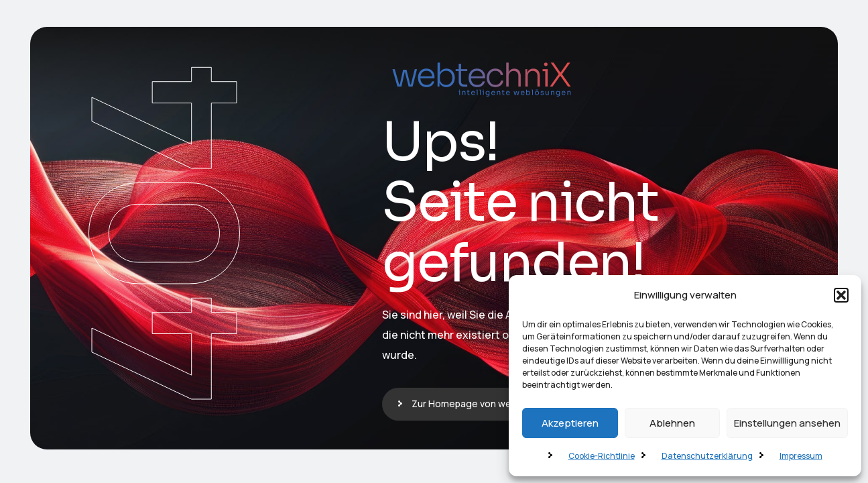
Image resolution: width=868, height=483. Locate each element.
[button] (841, 295)
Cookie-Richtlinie (602, 456)
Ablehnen (672, 423)
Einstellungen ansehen (787, 423)
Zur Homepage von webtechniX (481, 404)
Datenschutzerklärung (707, 456)
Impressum (801, 456)
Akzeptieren (570, 423)
